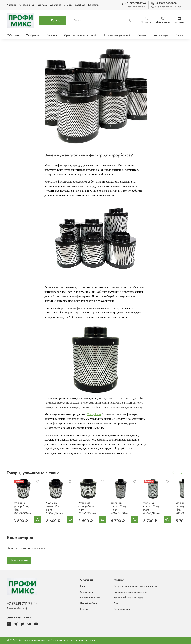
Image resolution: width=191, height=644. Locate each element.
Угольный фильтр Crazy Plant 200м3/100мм (17, 510)
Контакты (94, 5)
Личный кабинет (75, 5)
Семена (142, 35)
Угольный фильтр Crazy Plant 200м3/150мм (90, 510)
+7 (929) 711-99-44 (133, 3)
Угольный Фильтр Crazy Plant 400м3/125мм (163, 510)
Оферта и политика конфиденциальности (135, 586)
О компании (27, 5)
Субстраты (13, 35)
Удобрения (33, 35)
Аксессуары (161, 35)
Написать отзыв (19, 561)
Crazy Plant (94, 414)
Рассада (52, 35)
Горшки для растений (117, 35)
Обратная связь (122, 609)
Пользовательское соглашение (130, 592)
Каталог (11, 5)
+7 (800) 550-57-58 (164, 3)
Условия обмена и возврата (128, 598)
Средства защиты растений (80, 35)
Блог (116, 603)
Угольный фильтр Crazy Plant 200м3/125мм (54, 510)
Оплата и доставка (49, 5)
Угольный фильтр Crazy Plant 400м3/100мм (127, 510)
